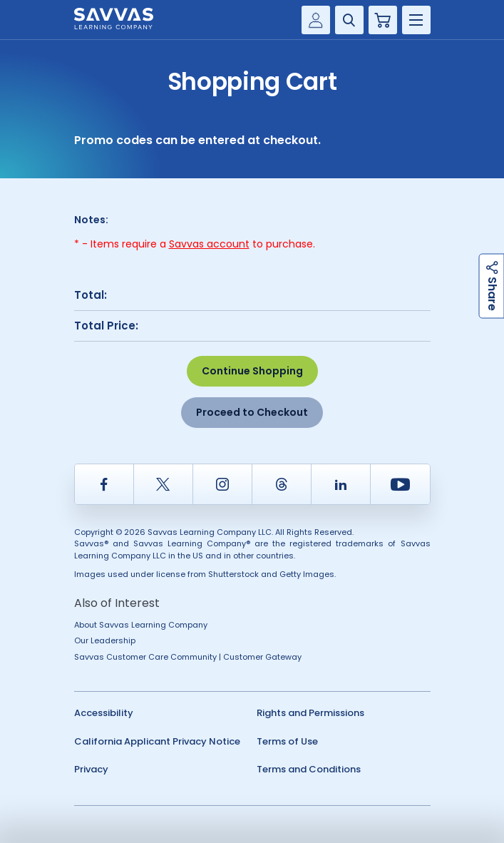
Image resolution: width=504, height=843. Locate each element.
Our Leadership (105, 640)
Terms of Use (287, 741)
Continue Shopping (252, 371)
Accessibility (104, 713)
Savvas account (209, 244)
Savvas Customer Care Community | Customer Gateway (188, 657)
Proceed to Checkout (252, 412)
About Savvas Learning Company (141, 625)
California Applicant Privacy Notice (157, 741)
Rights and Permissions (310, 713)
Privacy (91, 769)
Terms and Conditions (309, 769)
